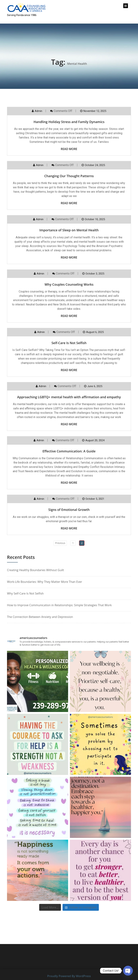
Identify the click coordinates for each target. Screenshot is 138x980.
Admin (38, 111)
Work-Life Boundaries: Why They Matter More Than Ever (45, 582)
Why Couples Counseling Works (69, 284)
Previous (60, 543)
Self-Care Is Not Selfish (69, 343)
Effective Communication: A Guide (69, 451)
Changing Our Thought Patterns (69, 176)
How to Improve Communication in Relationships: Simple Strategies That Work (59, 605)
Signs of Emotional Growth (69, 510)
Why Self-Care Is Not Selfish (25, 593)
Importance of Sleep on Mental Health (69, 230)
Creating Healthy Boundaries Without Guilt (35, 570)
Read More (69, 149)
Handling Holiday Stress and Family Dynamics (69, 122)
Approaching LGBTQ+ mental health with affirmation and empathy (69, 397)
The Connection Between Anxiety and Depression (40, 617)
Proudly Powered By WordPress (69, 976)
